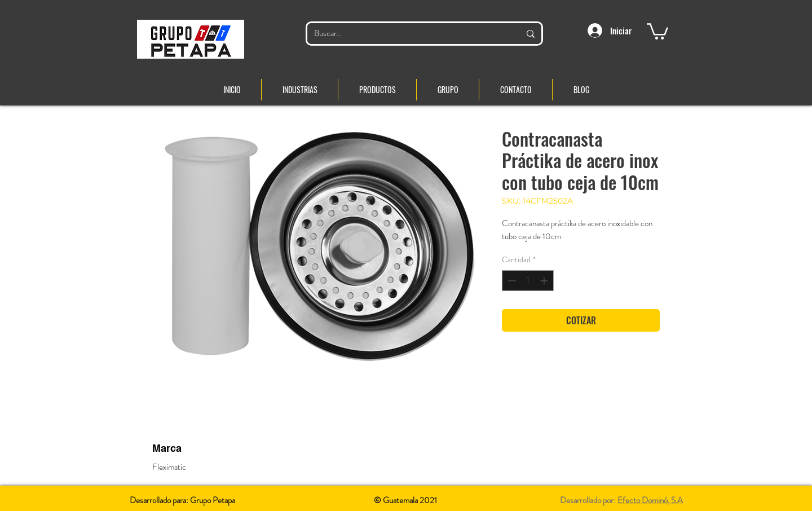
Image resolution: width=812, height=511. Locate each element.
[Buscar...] (409, 34)
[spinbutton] (528, 281)
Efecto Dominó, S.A (650, 500)
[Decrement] (511, 281)
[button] (657, 30)
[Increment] (545, 281)
